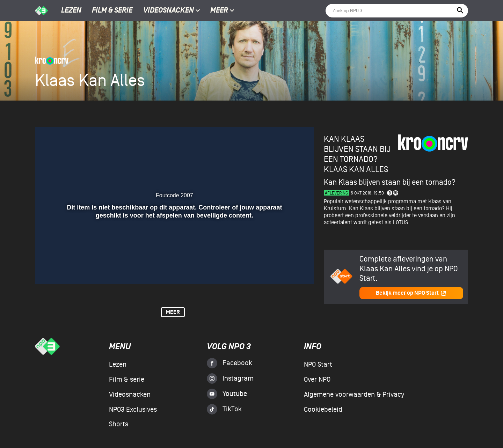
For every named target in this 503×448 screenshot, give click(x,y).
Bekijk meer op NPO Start (411, 293)
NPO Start (318, 365)
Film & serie (112, 11)
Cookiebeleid (323, 410)
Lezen (71, 11)
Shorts (119, 424)
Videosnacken (169, 11)
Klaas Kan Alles (356, 170)
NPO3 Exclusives (133, 410)
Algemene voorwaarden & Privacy (354, 395)
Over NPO (317, 380)
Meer (222, 11)
